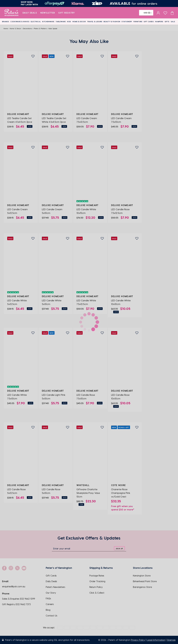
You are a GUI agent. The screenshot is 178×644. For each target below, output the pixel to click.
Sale (173, 22)
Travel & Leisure (95, 22)
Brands (6, 22)
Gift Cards (149, 22)
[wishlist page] (165, 13)
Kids (69, 22)
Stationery (127, 22)
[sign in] (158, 13)
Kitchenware (48, 22)
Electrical (36, 22)
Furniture (138, 22)
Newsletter (48, 13)
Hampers (159, 22)
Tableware (61, 22)
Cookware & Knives (20, 22)
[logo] (11, 13)
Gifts (167, 22)
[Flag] (146, 13)
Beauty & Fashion (112, 22)
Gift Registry (67, 13)
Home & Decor (79, 22)
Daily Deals (30, 13)
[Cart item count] (172, 13)
